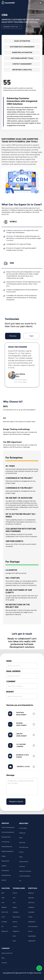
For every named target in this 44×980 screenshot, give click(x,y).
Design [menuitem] (9, 856)
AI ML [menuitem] (6, 917)
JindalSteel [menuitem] (34, 912)
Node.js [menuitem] (19, 907)
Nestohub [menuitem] (34, 893)
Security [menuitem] (9, 880)
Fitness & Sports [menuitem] (26, 862)
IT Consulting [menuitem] (9, 842)
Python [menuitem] (19, 893)
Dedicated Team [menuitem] (9, 837)
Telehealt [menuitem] (6, 907)
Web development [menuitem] (9, 847)
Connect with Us (12, 27)
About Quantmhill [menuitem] (8, 953)
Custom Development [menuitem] (9, 827)
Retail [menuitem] (26, 838)
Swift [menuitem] (19, 936)
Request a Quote (16, 802)
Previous (13, 336)
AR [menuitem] (6, 927)
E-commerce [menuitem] (26, 828)
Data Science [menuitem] (9, 871)
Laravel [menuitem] (19, 927)
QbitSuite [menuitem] (34, 898)
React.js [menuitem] (19, 922)
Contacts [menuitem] (8, 963)
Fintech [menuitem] (26, 852)
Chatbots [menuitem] (6, 922)
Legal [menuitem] (26, 857)
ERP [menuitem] (6, 893)
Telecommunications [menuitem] (26, 871)
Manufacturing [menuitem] (26, 847)
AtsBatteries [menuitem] (34, 922)
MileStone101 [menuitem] (34, 941)
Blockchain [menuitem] (6, 931)
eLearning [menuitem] (26, 842)
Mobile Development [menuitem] (9, 851)
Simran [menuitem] (34, 931)
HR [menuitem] (26, 881)
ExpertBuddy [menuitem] (34, 936)
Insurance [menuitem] (26, 866)
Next (31, 336)
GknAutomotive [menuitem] (34, 927)
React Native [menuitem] (19, 917)
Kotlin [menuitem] (19, 941)
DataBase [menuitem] (19, 912)
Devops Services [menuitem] (9, 875)
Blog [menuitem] (8, 958)
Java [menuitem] (19, 903)
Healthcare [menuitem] (26, 833)
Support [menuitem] (9, 866)
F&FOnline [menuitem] (34, 903)
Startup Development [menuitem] (9, 832)
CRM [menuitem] (6, 898)
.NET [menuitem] (19, 898)
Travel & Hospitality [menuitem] (26, 876)
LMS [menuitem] (6, 903)
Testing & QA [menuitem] (9, 861)
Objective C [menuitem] (19, 931)
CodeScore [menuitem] (34, 907)
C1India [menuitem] (34, 917)
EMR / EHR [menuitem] (6, 912)
